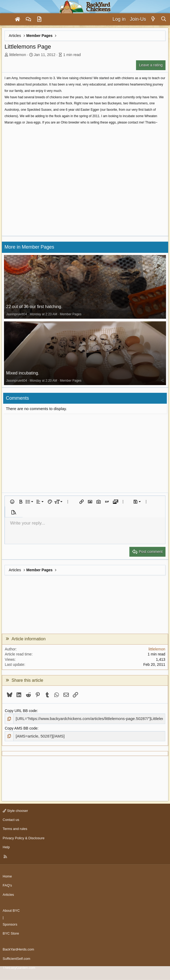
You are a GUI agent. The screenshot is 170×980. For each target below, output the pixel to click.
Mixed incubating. (23, 373)
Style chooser (15, 811)
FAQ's (7, 885)
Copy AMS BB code (21, 728)
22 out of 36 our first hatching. (34, 307)
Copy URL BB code (21, 711)
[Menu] (6, 19)
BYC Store (11, 933)
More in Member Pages (29, 247)
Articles (8, 895)
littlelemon (18, 55)
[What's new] (153, 19)
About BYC (11, 911)
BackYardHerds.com (18, 949)
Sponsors (10, 924)
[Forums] (28, 19)
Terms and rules (15, 829)
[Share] (162, 314)
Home (7, 876)
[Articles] (39, 19)
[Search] (163, 19)
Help (6, 847)
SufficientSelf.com (16, 959)
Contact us (11, 820)
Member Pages (71, 314)
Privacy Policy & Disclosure (24, 838)
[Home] (18, 19)
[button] (12, 502)
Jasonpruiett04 (17, 314)
